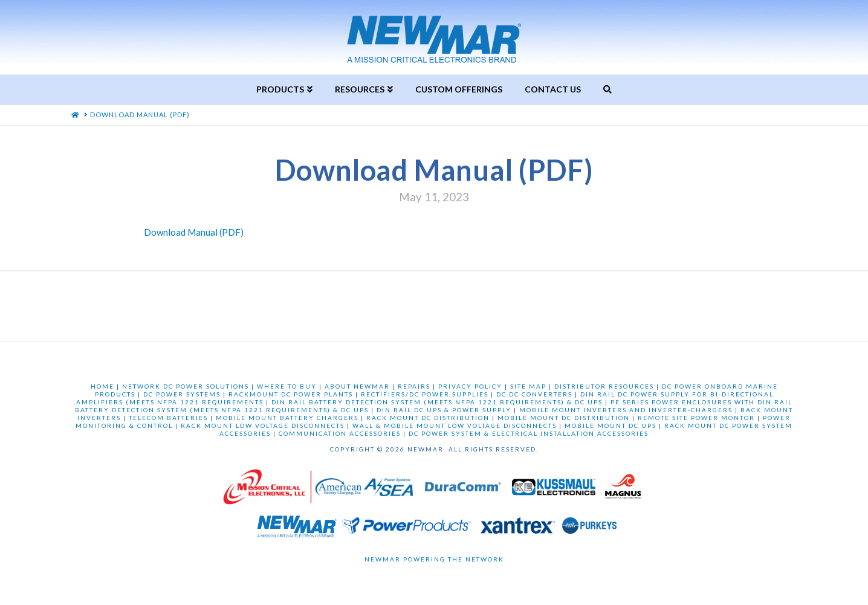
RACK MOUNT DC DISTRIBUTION (428, 418)
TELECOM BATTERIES (168, 418)
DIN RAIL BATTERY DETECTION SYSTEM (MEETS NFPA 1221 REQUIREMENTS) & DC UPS (437, 402)
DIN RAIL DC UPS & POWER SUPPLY (444, 410)
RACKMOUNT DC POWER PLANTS (291, 394)
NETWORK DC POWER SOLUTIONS (186, 386)
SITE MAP (528, 386)
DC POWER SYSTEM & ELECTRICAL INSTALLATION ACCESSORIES (529, 433)
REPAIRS (414, 386)
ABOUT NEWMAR (357, 386)
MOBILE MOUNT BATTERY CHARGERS (287, 418)
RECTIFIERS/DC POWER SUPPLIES (425, 394)
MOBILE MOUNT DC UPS (611, 425)
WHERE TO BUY (287, 386)
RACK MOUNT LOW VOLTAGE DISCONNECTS (263, 425)
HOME (102, 386)
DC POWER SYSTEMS (182, 394)
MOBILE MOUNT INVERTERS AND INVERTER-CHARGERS (626, 410)
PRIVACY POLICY (470, 386)
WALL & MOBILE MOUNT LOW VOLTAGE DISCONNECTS (455, 425)
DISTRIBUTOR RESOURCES (604, 386)
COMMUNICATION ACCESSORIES (340, 433)
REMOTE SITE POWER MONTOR (696, 418)
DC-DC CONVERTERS (534, 394)
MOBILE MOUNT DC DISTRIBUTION (564, 418)
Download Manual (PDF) (194, 232)
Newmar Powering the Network (434, 559)
